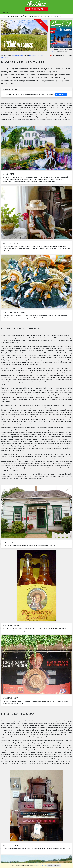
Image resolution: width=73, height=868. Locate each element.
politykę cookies (42, 866)
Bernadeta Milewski (36, 55)
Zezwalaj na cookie (54, 866)
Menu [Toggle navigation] (6, 13)
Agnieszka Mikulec (17, 55)
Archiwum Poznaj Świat (19, 16)
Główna (5, 16)
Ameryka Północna (66, 55)
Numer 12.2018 (35, 16)
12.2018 (53, 51)
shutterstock (5, 57)
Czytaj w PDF (61, 94)
